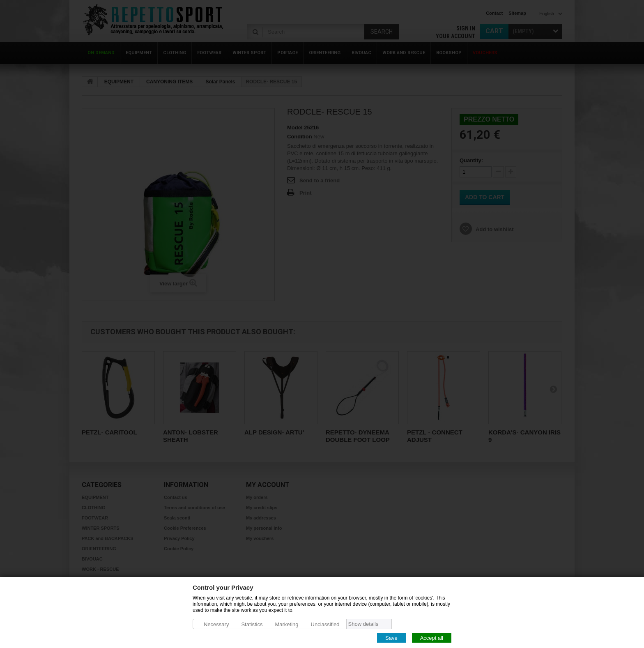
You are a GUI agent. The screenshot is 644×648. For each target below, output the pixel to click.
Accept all (432, 638)
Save (391, 638)
